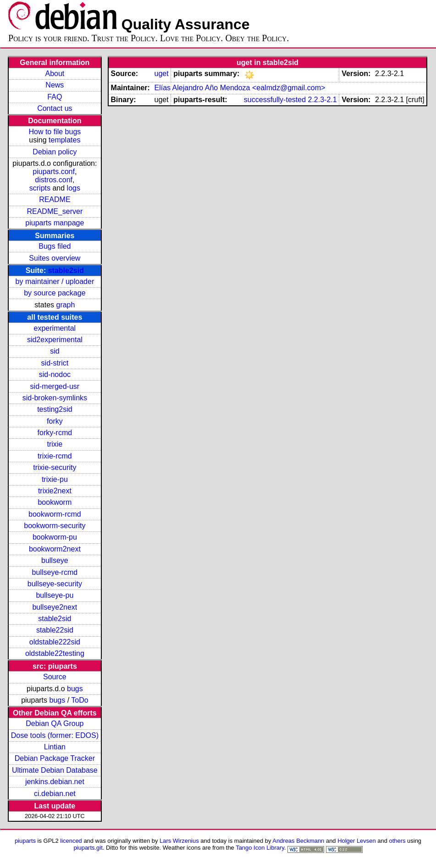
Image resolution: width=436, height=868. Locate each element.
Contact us (55, 108)
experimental (55, 328)
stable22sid (55, 630)
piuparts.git (88, 848)
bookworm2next (55, 549)
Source (55, 677)
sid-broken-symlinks (55, 398)
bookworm (55, 502)
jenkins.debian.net (55, 782)
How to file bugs (55, 132)
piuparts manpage (55, 223)
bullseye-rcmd (55, 572)
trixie (55, 444)
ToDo (80, 700)
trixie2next (55, 491)
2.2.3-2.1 (322, 100)
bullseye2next (55, 607)
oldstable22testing (55, 653)
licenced (71, 841)
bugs (75, 689)
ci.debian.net (55, 794)
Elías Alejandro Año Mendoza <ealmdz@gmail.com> (240, 88)
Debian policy (55, 152)
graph (65, 305)
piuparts (25, 841)
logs (74, 188)
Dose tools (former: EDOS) (55, 735)
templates (64, 140)
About (55, 74)
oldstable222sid (55, 642)
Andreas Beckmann (298, 841)
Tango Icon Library (260, 848)
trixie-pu (55, 479)
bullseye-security (55, 584)
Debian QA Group (55, 723)
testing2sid (55, 409)
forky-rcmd (55, 433)
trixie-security (55, 467)
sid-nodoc (55, 374)
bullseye (55, 560)
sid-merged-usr (55, 386)
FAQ (55, 97)
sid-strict (55, 363)
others (397, 841)
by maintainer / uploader (55, 281)
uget (161, 74)
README (55, 199)
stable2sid (66, 270)
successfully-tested (275, 100)
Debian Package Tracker (55, 758)
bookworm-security (55, 526)
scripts (40, 188)
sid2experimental (55, 340)
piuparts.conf (54, 172)
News (55, 85)
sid (55, 351)
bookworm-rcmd (55, 514)
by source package (55, 293)
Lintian (55, 747)
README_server (55, 211)
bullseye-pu (55, 595)
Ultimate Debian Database (55, 770)
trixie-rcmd (55, 456)
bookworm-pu (55, 537)
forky (55, 421)
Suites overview (55, 258)
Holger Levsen (357, 841)
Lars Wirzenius (179, 841)
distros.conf (54, 180)
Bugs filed (55, 246)
